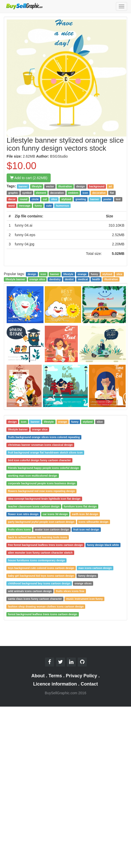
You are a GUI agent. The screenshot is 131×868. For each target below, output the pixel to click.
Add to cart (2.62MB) (29, 178)
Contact (89, 684)
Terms (55, 676)
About (38, 676)
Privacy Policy (81, 676)
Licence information (55, 684)
